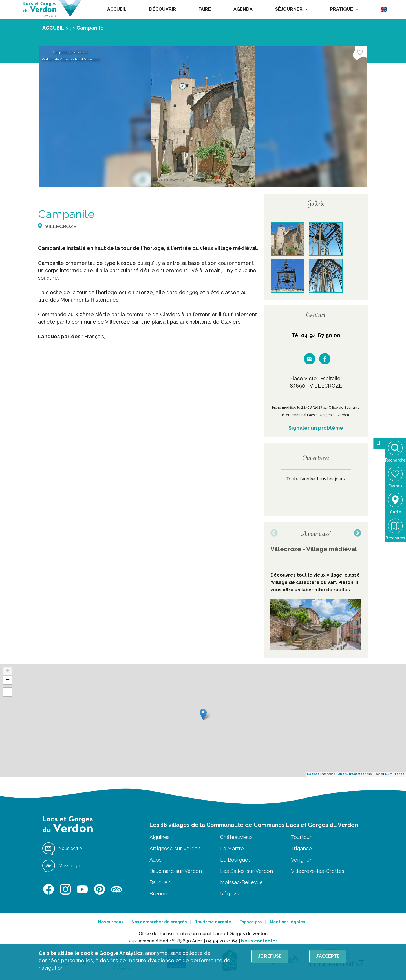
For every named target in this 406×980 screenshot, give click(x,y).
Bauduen (160, 882)
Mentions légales (287, 922)
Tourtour (301, 837)
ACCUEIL (117, 9)
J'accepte (328, 956)
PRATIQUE (344, 9)
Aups (155, 860)
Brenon (158, 894)
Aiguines (160, 837)
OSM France (395, 774)
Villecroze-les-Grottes (318, 871)
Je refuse (270, 956)
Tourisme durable (213, 922)
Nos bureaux (111, 922)
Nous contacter (259, 941)
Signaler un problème (316, 428)
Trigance (301, 848)
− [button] (8, 680)
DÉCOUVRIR (163, 9)
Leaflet (313, 774)
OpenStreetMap (351, 774)
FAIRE (205, 9)
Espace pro (251, 922)
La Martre (232, 848)
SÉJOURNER (291, 9)
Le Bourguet (235, 860)
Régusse (230, 894)
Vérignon (302, 860)
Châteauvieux (236, 837)
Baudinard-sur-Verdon (176, 871)
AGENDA (243, 9)
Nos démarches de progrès (159, 922)
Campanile (90, 28)
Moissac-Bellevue (241, 882)
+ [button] (8, 671)
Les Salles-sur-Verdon (247, 871)
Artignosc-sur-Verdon (175, 848)
